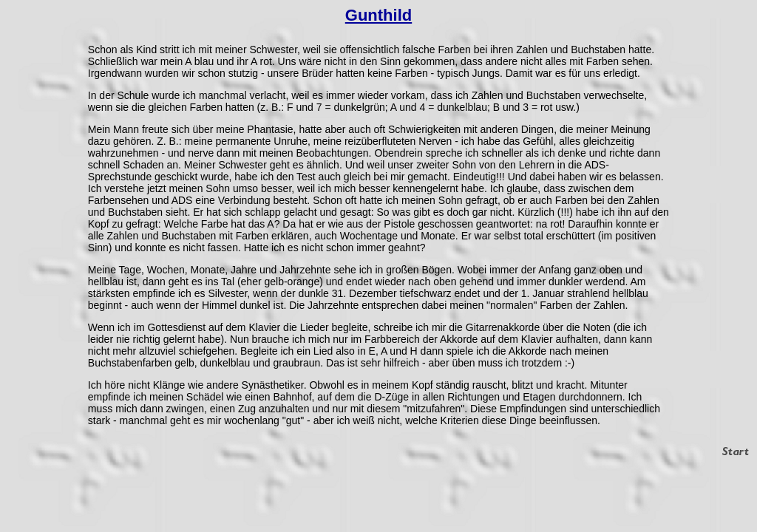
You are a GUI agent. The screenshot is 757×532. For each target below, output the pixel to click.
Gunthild (378, 15)
